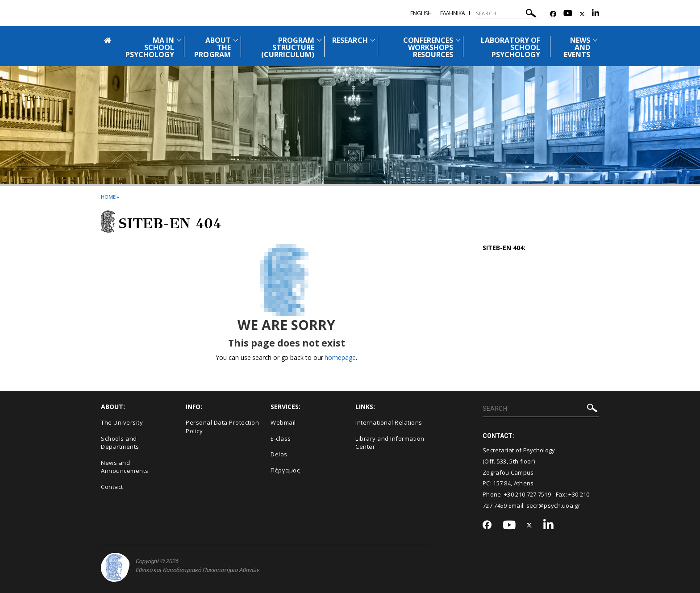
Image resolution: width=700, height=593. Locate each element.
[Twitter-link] (582, 14)
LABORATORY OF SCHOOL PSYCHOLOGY (511, 47)
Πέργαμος (285, 470)
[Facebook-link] (553, 14)
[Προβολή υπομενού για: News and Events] (595, 40)
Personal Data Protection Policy (222, 427)
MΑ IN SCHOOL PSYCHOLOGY (150, 47)
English (421, 13)
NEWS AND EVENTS (577, 47)
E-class (281, 438)
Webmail (283, 422)
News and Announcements (125, 467)
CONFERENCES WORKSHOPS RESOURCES (428, 47)
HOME (108, 197)
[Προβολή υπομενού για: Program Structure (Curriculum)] (319, 40)
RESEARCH (350, 40)
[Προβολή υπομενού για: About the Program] (236, 40)
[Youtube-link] (568, 14)
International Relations (389, 422)
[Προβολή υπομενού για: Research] (373, 40)
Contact (112, 487)
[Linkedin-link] (596, 14)
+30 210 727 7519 (527, 494)
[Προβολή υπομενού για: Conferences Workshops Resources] (458, 40)
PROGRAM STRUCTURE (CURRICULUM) (288, 47)
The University (122, 422)
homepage (340, 357)
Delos (279, 454)
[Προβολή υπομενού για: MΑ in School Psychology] (179, 40)
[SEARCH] (507, 13)
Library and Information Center (390, 443)
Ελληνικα (453, 13)
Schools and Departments (120, 443)
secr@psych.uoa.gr (553, 505)
